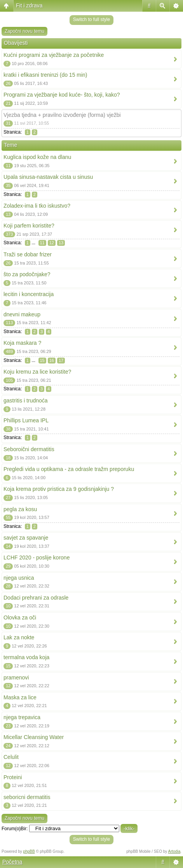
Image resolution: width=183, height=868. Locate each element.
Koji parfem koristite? (29, 226)
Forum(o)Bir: (15, 829)
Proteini (13, 777)
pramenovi (16, 677)
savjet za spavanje (26, 538)
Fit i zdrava (29, 5)
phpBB (29, 851)
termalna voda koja (26, 657)
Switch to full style (91, 19)
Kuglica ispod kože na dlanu (37, 157)
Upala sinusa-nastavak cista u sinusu (48, 177)
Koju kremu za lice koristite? (37, 372)
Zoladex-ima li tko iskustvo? (37, 206)
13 (61, 243)
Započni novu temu (24, 31)
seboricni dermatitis (27, 797)
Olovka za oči (20, 617)
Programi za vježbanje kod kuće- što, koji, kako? (62, 95)
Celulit (11, 757)
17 (61, 360)
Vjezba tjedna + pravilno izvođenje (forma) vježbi (62, 115)
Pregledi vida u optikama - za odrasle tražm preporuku (69, 469)
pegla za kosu (20, 509)
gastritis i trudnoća (26, 400)
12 (52, 243)
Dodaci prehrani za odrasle (36, 598)
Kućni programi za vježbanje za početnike (54, 55)
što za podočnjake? (27, 274)
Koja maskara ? (22, 343)
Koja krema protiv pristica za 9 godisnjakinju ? (59, 489)
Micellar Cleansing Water (34, 737)
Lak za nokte (19, 637)
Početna (12, 862)
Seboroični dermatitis (29, 449)
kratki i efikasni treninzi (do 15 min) (45, 75)
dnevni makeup (22, 314)
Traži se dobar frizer (28, 254)
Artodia (174, 851)
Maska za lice (20, 697)
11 (42, 243)
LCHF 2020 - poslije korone (37, 557)
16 (52, 360)
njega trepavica (22, 717)
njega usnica (19, 578)
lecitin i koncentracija (29, 294)
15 (42, 360)
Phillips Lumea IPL (26, 420)
